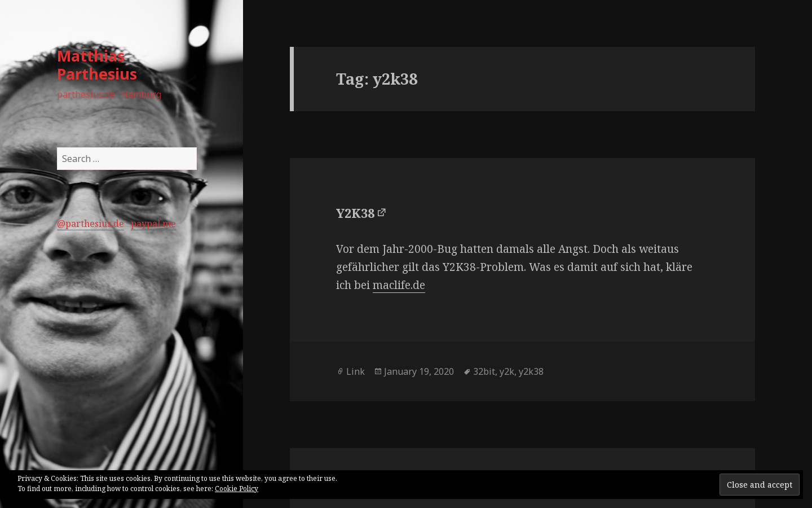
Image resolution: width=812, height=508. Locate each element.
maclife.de (399, 285)
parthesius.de (95, 224)
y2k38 (531, 371)
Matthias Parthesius (97, 65)
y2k (507, 371)
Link (356, 371)
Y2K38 (355, 213)
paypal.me (153, 224)
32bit (484, 371)
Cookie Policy (237, 489)
